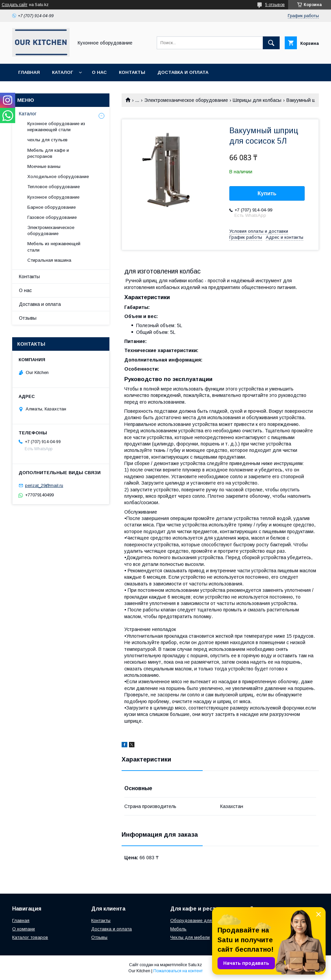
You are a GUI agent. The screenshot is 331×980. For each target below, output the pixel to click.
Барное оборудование (52, 207)
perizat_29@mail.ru (44, 485)
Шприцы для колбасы (257, 100)
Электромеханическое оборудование (186, 100)
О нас (99, 72)
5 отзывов (275, 5)
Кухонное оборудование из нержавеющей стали (56, 127)
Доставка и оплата (183, 72)
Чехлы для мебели (190, 937)
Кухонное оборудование (53, 197)
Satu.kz (195, 965)
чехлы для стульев (47, 140)
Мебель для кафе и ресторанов (48, 153)
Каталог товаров (30, 937)
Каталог (62, 72)
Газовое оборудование (52, 217)
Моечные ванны (44, 166)
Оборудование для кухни (197, 920)
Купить (267, 193)
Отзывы (28, 318)
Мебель (178, 929)
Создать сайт (15, 5)
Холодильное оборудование (58, 177)
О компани (23, 929)
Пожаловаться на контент (178, 971)
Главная (29, 72)
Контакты (132, 72)
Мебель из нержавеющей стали (54, 247)
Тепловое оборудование (54, 187)
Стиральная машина (49, 260)
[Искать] (271, 43)
